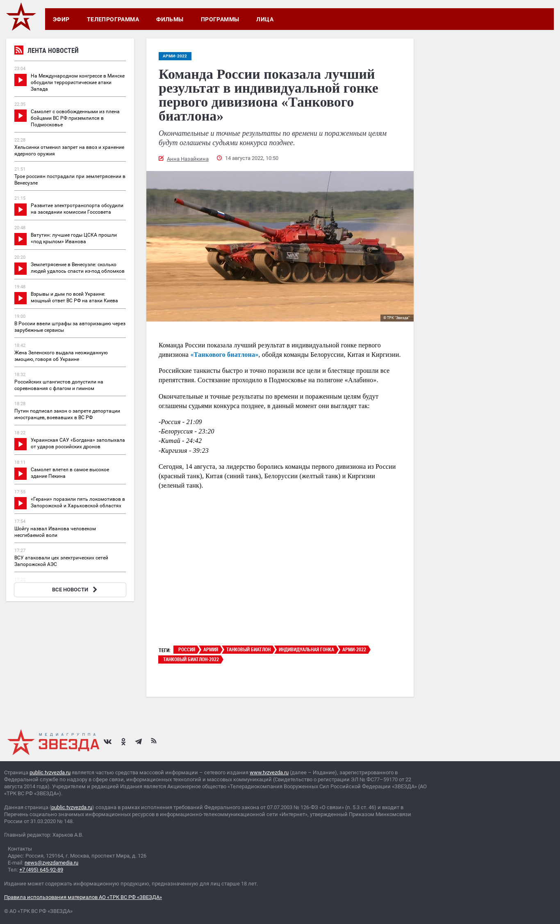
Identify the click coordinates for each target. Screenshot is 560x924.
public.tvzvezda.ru (50, 772)
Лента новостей (47, 51)
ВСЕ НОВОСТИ (76, 590)
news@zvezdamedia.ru (51, 863)
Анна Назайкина (188, 159)
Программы (220, 19)
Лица (265, 19)
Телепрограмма (113, 19)
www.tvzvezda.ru (269, 772)
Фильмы (170, 19)
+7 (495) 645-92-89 (41, 870)
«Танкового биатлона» (224, 355)
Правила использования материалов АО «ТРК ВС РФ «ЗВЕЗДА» (83, 897)
